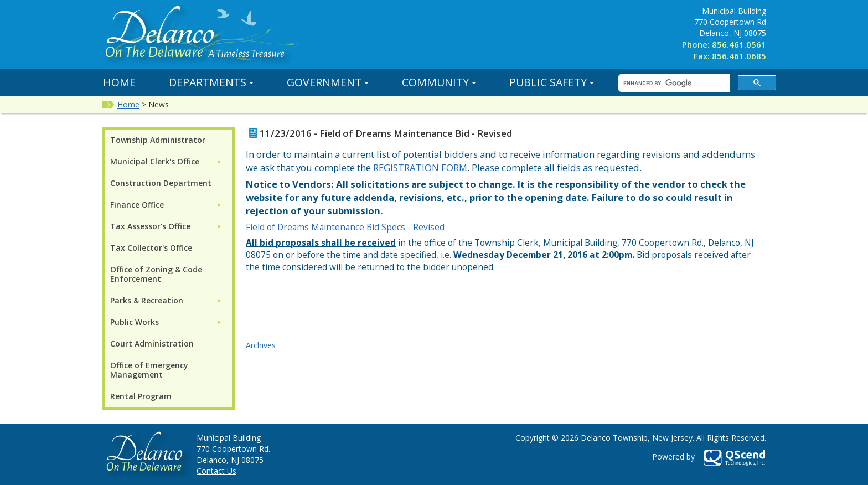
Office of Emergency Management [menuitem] (149, 370)
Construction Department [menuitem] (161, 183)
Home (119, 82)
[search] (673, 83)
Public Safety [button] (552, 82)
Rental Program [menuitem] (141, 396)
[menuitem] (166, 161)
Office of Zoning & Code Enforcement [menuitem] (156, 274)
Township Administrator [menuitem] (158, 140)
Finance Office (137, 205)
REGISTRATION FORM (420, 167)
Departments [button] (211, 82)
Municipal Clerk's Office (155, 161)
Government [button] (328, 82)
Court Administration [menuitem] (152, 344)
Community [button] (439, 82)
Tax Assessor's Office (150, 226)
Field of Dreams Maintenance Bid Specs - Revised (345, 227)
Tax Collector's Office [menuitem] (151, 248)
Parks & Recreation (147, 300)
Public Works (135, 322)
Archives (261, 345)
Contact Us (216, 471)
